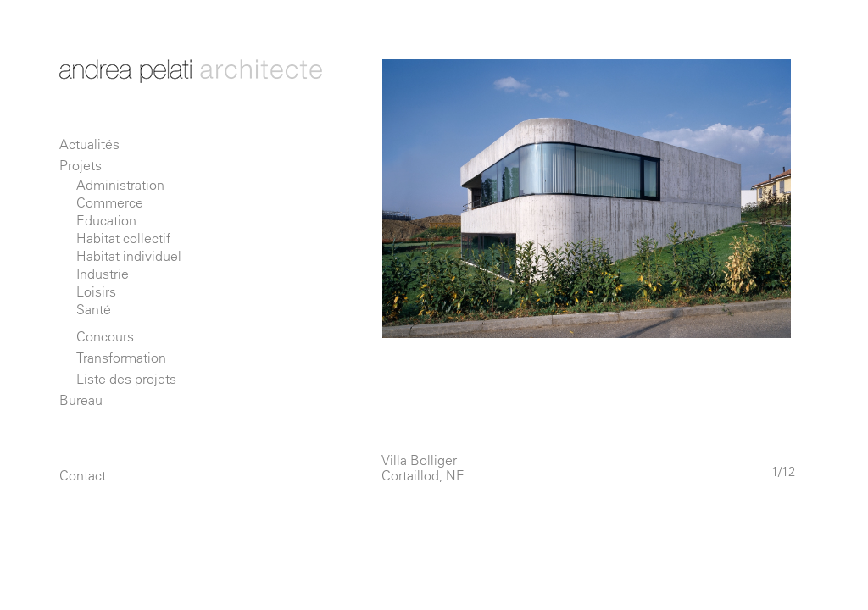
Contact (83, 475)
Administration (120, 185)
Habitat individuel (129, 256)
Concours (105, 336)
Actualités (89, 144)
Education (106, 220)
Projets (81, 165)
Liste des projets (126, 379)
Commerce (110, 202)
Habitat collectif (123, 238)
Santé (94, 309)
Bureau (81, 400)
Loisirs (96, 291)
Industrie (103, 274)
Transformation (121, 358)
